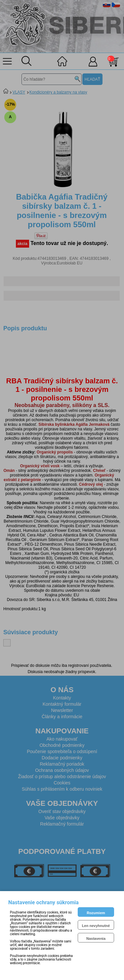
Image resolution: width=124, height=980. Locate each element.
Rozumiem (96, 913)
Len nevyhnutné (96, 926)
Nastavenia (96, 939)
